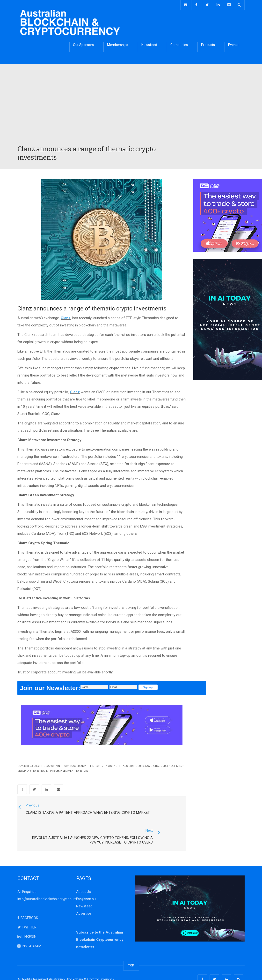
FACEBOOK (28, 902)
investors (82, 770)
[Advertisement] (131, 107)
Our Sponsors (83, 44)
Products (208, 44)
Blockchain (52, 765)
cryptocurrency (139, 765)
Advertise (84, 897)
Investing (111, 765)
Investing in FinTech (46, 770)
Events (233, 44)
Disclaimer (84, 970)
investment (67, 770)
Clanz (66, 317)
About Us (84, 875)
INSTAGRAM (29, 930)
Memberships (118, 44)
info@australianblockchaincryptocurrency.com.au (57, 883)
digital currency (162, 765)
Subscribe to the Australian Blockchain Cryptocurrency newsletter (100, 923)
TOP (131, 949)
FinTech (95, 765)
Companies (179, 44)
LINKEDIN (27, 920)
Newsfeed (149, 44)
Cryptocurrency (75, 765)
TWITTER (27, 911)
